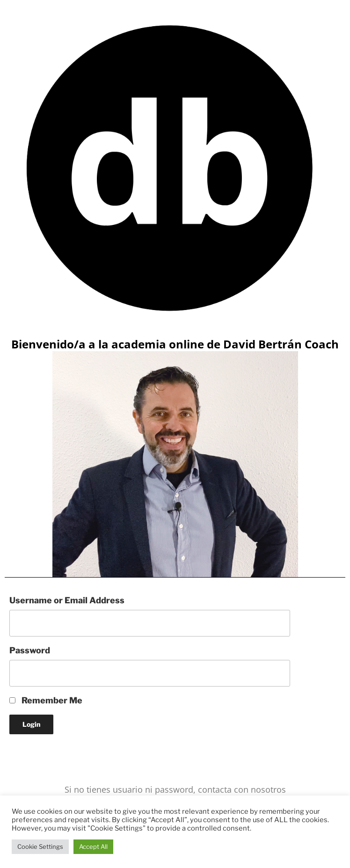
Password (30, 650)
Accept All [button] (93, 846)
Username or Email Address (67, 600)
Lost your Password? (51, 754)
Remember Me (46, 700)
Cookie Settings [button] (40, 846)
